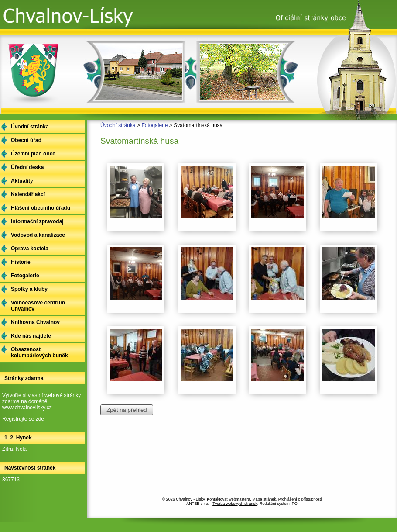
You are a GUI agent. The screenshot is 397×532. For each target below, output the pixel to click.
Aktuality (22, 181)
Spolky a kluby (29, 289)
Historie (21, 262)
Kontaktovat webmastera (228, 499)
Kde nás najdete (31, 336)
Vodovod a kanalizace (38, 235)
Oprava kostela (30, 249)
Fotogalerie (154, 125)
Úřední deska (27, 167)
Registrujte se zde (23, 419)
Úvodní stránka (118, 125)
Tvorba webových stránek (235, 504)
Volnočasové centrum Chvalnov (38, 306)
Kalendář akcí (28, 194)
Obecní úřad (26, 140)
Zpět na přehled (127, 410)
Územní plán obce (33, 154)
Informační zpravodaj (37, 221)
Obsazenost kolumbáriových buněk (39, 352)
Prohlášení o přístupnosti (300, 499)
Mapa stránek (264, 499)
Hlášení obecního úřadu (41, 208)
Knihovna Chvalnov (35, 322)
